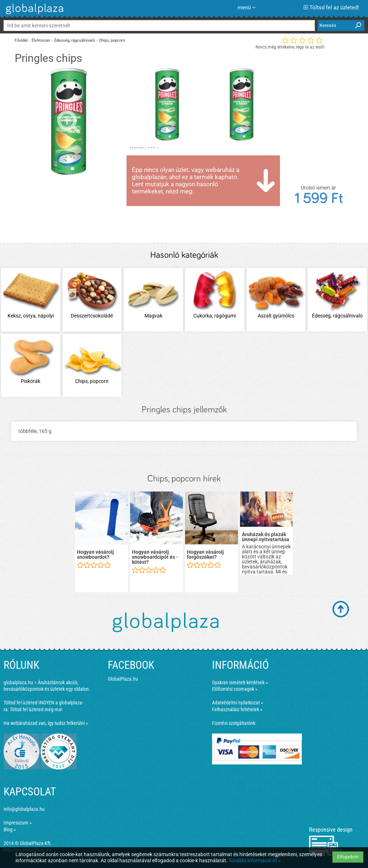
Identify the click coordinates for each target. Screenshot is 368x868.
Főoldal (21, 40)
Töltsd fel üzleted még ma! (36, 709)
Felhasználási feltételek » (237, 709)
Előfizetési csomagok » (235, 689)
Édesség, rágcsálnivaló (75, 40)
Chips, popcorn (112, 40)
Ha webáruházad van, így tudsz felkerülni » (46, 723)
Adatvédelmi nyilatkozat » (238, 703)
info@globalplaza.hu (24, 809)
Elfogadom (348, 857)
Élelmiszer (41, 40)
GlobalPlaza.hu (123, 679)
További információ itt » (255, 860)
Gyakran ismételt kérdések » (240, 682)
